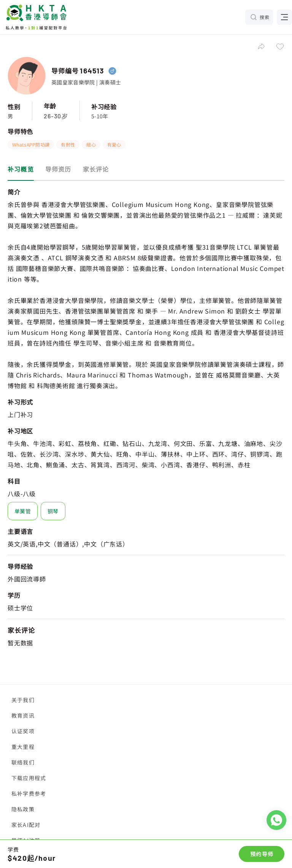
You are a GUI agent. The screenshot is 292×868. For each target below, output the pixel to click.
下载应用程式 (29, 778)
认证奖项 (23, 731)
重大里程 (23, 747)
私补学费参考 (29, 793)
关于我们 (23, 700)
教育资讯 (23, 715)
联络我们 (23, 762)
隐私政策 (23, 809)
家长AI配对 (26, 825)
